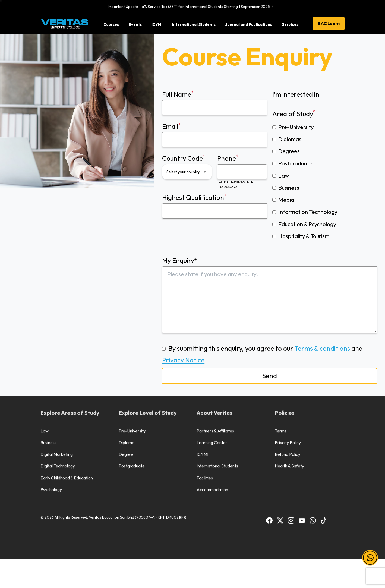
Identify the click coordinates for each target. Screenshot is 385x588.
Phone (242, 171)
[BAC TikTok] (324, 436)
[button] (370, 558)
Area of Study (294, 113)
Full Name (214, 102)
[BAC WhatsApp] (313, 436)
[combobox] (187, 172)
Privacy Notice (183, 360)
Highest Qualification (214, 206)
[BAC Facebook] (269, 436)
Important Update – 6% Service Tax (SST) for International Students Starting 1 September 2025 (191, 7)
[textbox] (183, 172)
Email (214, 134)
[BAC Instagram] (291, 436)
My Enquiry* (269, 295)
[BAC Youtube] (302, 436)
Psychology (51, 405)
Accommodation (212, 405)
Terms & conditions (322, 348)
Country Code (187, 166)
